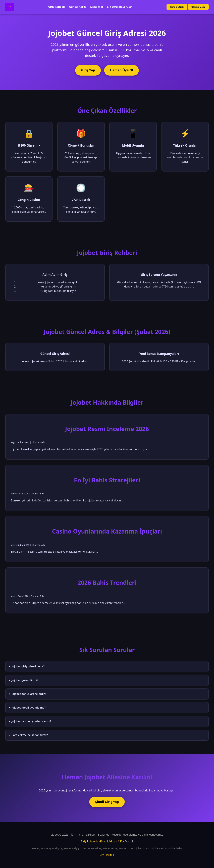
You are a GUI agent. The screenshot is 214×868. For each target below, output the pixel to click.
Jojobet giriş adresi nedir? (28, 666)
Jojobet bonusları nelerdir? (29, 694)
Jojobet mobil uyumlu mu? (29, 708)
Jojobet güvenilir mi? (25, 680)
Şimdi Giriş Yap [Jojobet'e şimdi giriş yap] (107, 802)
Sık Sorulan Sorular (120, 7)
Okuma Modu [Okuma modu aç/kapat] (198, 7)
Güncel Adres (78, 7)
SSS (120, 841)
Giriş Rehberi (57, 7)
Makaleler (97, 7)
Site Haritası (107, 855)
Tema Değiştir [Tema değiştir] (177, 7)
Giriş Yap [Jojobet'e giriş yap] (88, 70)
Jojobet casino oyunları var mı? (31, 721)
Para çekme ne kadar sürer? (30, 735)
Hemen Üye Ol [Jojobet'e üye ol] (122, 70)
